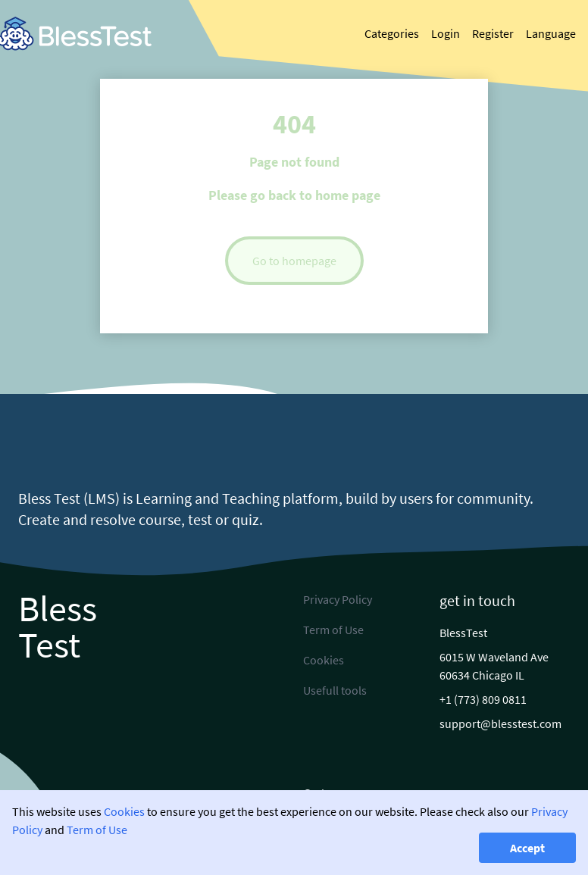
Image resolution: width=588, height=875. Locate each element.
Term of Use (97, 830)
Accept (527, 848)
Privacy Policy (338, 599)
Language (551, 33)
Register (493, 33)
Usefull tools (335, 690)
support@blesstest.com (500, 723)
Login (446, 33)
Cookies (124, 811)
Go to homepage (294, 261)
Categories (392, 33)
